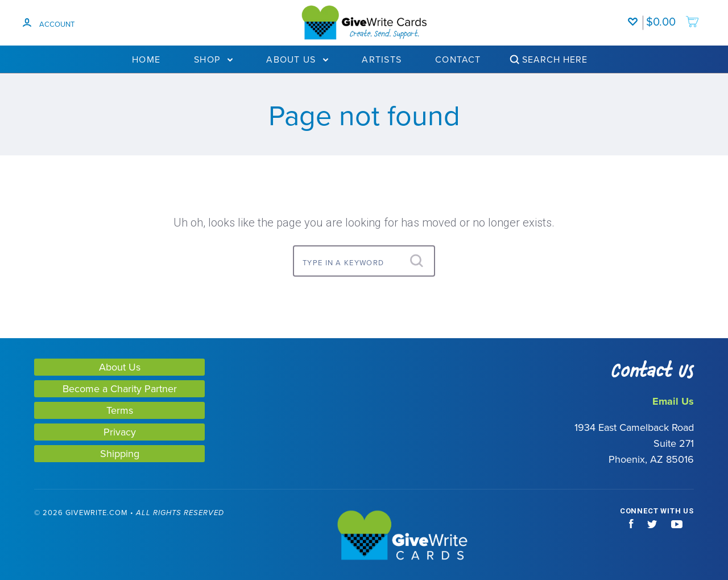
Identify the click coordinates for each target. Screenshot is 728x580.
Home (146, 59)
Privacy (120, 432)
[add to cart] (673, 16)
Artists (382, 59)
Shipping (120, 453)
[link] (56, 536)
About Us (297, 59)
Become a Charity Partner (120, 388)
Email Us (673, 401)
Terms (120, 410)
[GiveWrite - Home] (364, 536)
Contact (458, 59)
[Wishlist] (635, 16)
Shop (213, 59)
